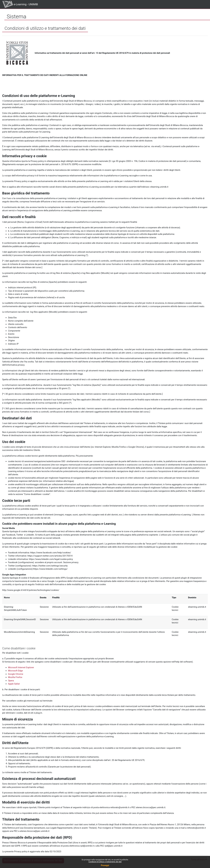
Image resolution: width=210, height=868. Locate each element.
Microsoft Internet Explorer (21, 667)
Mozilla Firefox (15, 677)
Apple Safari (14, 684)
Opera (11, 681)
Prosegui (105, 865)
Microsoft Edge (15, 671)
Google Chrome (16, 674)
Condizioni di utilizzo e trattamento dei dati (105, 862)
